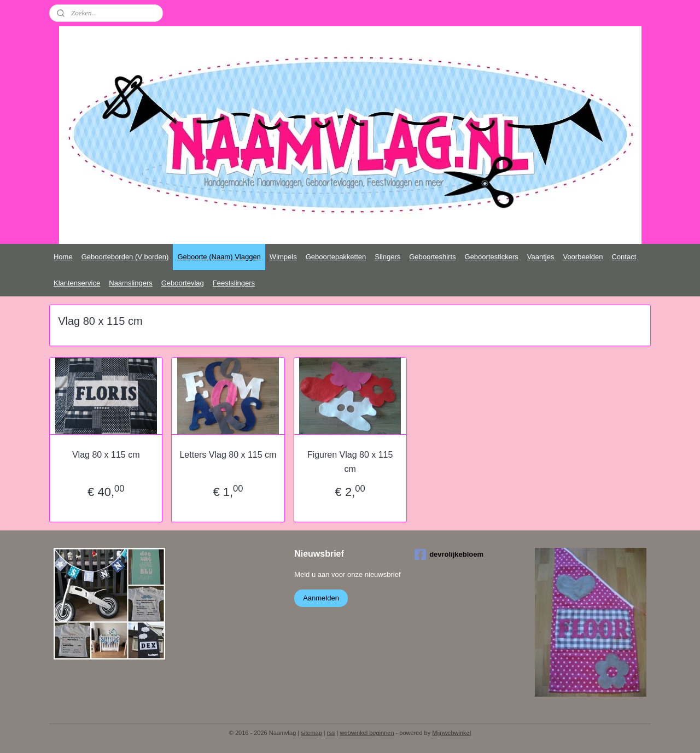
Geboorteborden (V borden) (125, 257)
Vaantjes (541, 257)
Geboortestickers (492, 257)
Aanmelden (321, 598)
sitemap (311, 733)
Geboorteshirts (432, 257)
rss (331, 733)
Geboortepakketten (336, 257)
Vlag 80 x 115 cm (106, 455)
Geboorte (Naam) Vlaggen (219, 257)
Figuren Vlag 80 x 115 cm (350, 462)
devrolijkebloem (449, 554)
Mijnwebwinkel (451, 733)
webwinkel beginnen (367, 733)
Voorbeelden (583, 257)
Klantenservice (77, 283)
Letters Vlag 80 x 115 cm (228, 455)
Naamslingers (130, 283)
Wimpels (283, 257)
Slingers (387, 257)
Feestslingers (234, 283)
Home (63, 257)
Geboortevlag (183, 283)
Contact (624, 257)
